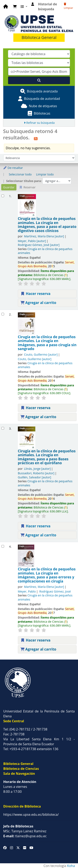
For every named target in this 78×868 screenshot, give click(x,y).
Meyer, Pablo (32, 241)
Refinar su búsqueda (40, 123)
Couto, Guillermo (41, 354)
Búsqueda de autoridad (42, 99)
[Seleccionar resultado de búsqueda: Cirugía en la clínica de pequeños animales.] (3, 196)
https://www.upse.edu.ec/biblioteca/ (31, 815)
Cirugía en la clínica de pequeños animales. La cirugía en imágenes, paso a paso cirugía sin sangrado (47, 343)
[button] (15, 7)
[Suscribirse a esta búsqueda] (36, 138)
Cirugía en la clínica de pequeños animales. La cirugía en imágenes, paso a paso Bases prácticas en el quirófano (47, 457)
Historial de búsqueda (47, 7)
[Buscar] (39, 80)
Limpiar (68, 6)
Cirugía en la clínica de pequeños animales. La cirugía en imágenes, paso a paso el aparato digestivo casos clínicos (47, 225)
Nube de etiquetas (43, 106)
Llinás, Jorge (37, 469)
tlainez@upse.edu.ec (25, 836)
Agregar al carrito (38, 303)
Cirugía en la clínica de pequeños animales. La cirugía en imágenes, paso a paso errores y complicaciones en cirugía (47, 575)
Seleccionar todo (20, 174)
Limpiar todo (45, 174)
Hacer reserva (36, 294)
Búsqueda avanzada (42, 91)
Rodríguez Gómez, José (39, 245)
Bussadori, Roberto (36, 473)
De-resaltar (13, 168)
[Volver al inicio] (66, 855)
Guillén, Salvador (34, 477)
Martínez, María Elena (44, 236)
